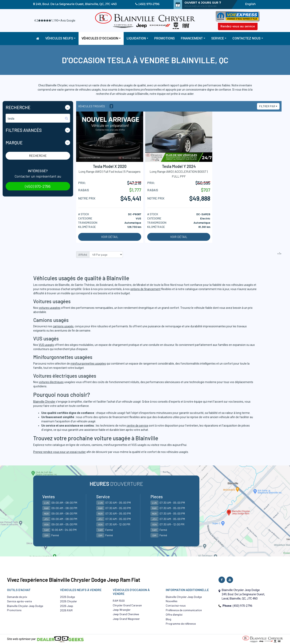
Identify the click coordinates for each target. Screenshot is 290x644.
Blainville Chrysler (44, 402)
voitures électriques (51, 382)
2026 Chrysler (68, 601)
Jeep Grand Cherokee (126, 614)
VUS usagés (46, 345)
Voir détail (110, 237)
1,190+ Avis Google (63, 21)
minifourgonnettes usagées (88, 364)
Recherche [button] (18, 107)
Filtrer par (267, 106)
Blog (168, 619)
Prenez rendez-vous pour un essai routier (60, 452)
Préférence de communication (184, 610)
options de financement (145, 289)
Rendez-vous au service (238, 26)
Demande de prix (17, 597)
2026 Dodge (67, 597)
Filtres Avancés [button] (24, 130)
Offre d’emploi (174, 615)
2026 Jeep (67, 606)
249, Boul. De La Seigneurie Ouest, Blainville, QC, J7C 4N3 (76, 4)
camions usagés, (63, 326)
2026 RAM (66, 610)
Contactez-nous (176, 605)
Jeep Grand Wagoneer (126, 619)
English (250, 4)
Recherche (38, 156)
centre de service (137, 426)
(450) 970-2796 (149, 4)
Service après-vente (19, 601)
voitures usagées (50, 308)
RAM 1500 (119, 601)
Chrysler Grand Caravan (127, 605)
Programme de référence (181, 624)
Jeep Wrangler (122, 610)
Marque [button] (14, 143)
